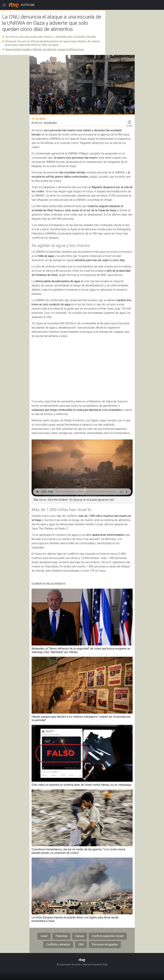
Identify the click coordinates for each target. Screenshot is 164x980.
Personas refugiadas (105, 944)
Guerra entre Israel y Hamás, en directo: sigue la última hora (44, 49)
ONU (81, 944)
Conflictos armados (58, 944)
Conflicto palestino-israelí (108, 936)
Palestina (61, 936)
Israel (44, 936)
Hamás (80, 936)
